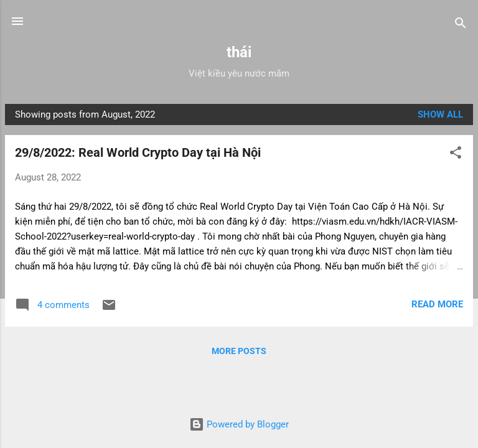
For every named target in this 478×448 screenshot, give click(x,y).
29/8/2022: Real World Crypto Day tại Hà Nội (138, 152)
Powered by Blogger (239, 424)
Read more (437, 304)
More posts (239, 351)
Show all (440, 114)
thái (239, 52)
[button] (456, 155)
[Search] (461, 25)
